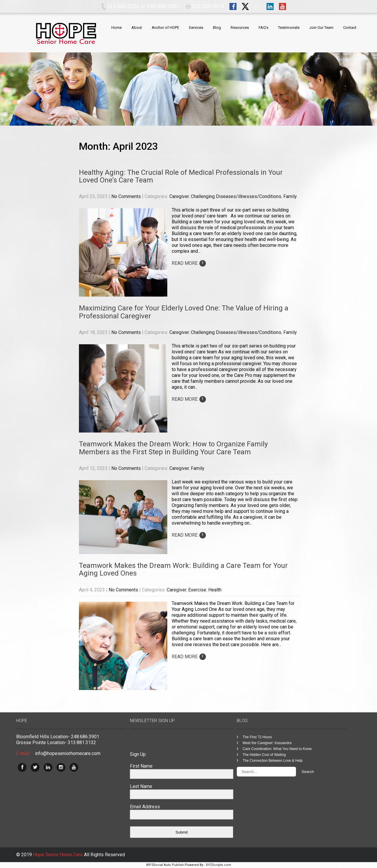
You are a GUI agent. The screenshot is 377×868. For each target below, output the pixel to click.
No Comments (126, 196)
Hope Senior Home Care (58, 855)
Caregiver (179, 196)
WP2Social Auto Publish (165, 865)
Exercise (197, 590)
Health (215, 590)
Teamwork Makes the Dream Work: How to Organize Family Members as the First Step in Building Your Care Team (173, 448)
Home (116, 28)
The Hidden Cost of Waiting (264, 755)
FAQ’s (263, 28)
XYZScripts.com (219, 865)
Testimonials (289, 28)
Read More (189, 263)
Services (196, 28)
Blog (217, 28)
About (137, 28)
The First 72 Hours (257, 737)
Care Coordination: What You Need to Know (277, 749)
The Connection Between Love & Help (273, 761)
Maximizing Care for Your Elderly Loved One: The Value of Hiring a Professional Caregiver (184, 312)
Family (290, 196)
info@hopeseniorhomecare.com (68, 753)
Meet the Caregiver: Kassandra (267, 743)
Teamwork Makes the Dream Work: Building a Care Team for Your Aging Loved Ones (183, 569)
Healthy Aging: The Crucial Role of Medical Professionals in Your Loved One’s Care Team (181, 176)
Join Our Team (321, 28)
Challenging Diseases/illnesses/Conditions (236, 196)
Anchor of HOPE (165, 28)
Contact (350, 28)
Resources (240, 28)
